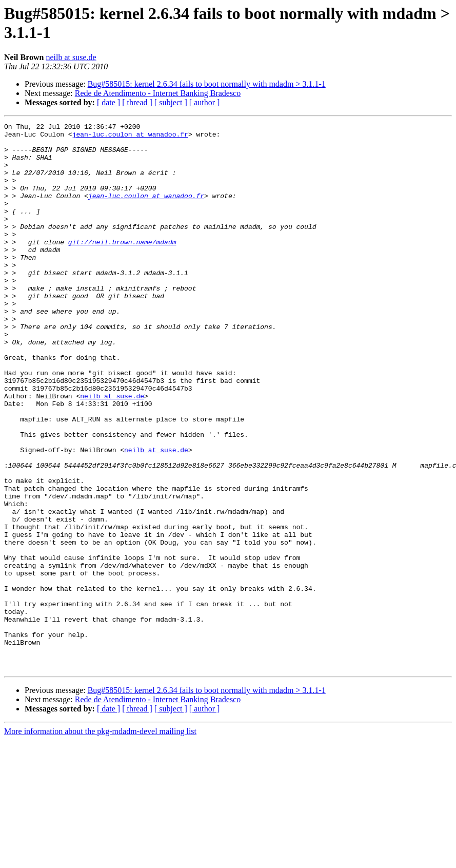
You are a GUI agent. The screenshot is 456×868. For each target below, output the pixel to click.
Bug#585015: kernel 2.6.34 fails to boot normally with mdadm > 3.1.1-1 (207, 84)
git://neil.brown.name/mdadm (122, 266)
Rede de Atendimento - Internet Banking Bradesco (158, 93)
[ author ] (205, 102)
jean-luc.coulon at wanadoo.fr (130, 137)
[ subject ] (171, 102)
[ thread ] (137, 102)
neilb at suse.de (71, 57)
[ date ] (108, 102)
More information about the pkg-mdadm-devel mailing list (100, 841)
